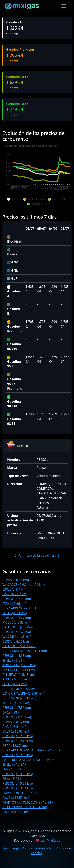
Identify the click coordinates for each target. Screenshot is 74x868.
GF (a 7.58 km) (13, 712)
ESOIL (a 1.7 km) (14, 589)
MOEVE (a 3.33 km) (16, 622)
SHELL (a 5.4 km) (15, 684)
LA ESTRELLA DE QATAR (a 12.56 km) (29, 760)
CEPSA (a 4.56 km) (16, 641)
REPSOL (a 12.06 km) (18, 736)
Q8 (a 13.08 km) (14, 779)
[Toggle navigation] (64, 6)
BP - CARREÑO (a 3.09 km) (22, 608)
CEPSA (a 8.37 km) (16, 722)
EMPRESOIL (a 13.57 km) (20, 793)
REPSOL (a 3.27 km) (17, 618)
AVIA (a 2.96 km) (14, 604)
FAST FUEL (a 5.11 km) (19, 670)
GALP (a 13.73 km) (16, 812)
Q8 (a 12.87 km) (14, 769)
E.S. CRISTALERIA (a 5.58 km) (23, 693)
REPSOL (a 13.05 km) (18, 774)
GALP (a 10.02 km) (16, 731)
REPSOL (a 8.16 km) (17, 717)
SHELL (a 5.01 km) (15, 660)
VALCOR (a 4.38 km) (17, 637)
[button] (14, 199)
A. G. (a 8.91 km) (14, 727)
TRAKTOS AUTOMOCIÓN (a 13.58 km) (30, 802)
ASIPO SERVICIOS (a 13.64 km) (25, 807)
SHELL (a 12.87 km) (16, 764)
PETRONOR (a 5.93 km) (19, 698)
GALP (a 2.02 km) (15, 594)
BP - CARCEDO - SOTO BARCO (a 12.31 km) (33, 750)
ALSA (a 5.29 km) (15, 679)
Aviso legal (12, 848)
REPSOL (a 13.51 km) (18, 788)
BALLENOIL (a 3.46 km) (19, 627)
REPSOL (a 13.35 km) (18, 783)
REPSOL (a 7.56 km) (17, 708)
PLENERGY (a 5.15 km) (19, 675)
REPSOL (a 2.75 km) (17, 599)
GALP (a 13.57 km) (16, 798)
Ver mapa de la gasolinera (37, 555)
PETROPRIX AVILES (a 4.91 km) (25, 651)
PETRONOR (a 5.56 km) (19, 689)
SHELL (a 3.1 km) (15, 613)
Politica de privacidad (38, 848)
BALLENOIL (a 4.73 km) (19, 646)
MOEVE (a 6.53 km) (16, 703)
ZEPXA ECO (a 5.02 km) (19, 665)
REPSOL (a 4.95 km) (17, 656)
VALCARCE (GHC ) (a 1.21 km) (23, 585)
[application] (37, 175)
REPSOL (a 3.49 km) (17, 632)
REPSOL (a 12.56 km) (18, 755)
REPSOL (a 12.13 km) (18, 741)
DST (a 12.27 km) (15, 746)
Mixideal (53, 840)
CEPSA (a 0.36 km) (16, 580)
